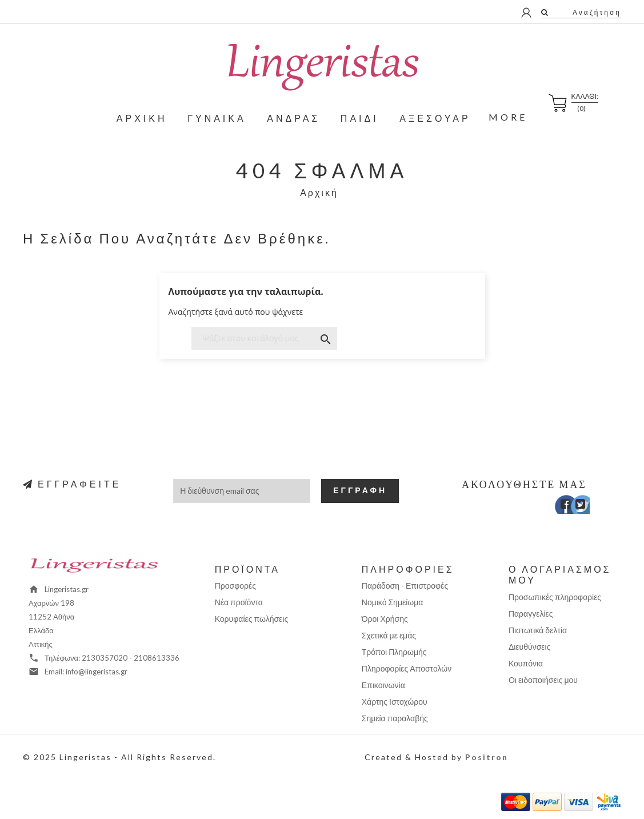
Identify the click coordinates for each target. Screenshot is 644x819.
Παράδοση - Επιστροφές (405, 586)
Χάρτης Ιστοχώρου (395, 702)
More (508, 117)
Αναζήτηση (595, 12)
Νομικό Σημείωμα (393, 602)
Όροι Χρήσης (385, 619)
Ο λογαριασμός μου (560, 574)
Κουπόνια (526, 663)
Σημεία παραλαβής (395, 718)
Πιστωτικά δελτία (538, 630)
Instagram (591, 507)
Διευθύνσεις (530, 647)
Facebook (558, 507)
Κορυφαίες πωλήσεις (252, 619)
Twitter (575, 507)
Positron (487, 757)
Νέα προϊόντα (239, 602)
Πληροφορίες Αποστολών (407, 668)
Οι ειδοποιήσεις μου (543, 680)
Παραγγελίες (531, 614)
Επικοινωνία (383, 685)
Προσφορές (235, 586)
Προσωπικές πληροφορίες (555, 597)
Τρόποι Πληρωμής (394, 652)
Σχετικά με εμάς (389, 635)
